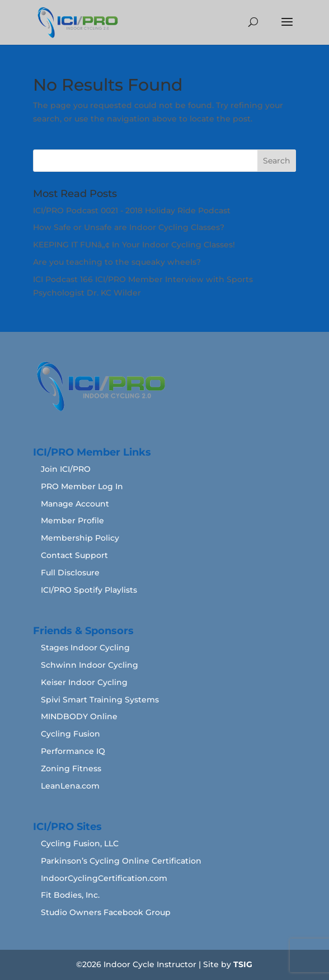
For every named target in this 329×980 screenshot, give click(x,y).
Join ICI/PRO (66, 469)
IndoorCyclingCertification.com (104, 878)
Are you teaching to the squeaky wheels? (117, 262)
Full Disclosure (70, 573)
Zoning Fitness (71, 768)
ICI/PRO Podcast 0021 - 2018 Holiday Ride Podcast (132, 210)
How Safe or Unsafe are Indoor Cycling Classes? (129, 227)
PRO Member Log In (82, 486)
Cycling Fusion (70, 734)
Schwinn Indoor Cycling (90, 665)
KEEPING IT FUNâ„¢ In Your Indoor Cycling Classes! (134, 245)
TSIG (243, 964)
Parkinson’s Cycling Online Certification (121, 861)
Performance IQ (73, 751)
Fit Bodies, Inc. (70, 895)
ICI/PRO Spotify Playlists (89, 590)
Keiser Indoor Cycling (84, 682)
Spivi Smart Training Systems (100, 700)
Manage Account (75, 504)
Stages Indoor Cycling (85, 648)
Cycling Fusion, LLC (80, 843)
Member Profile (72, 521)
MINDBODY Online (79, 716)
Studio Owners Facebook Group (106, 912)
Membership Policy (80, 538)
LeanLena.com (70, 786)
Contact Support (74, 555)
